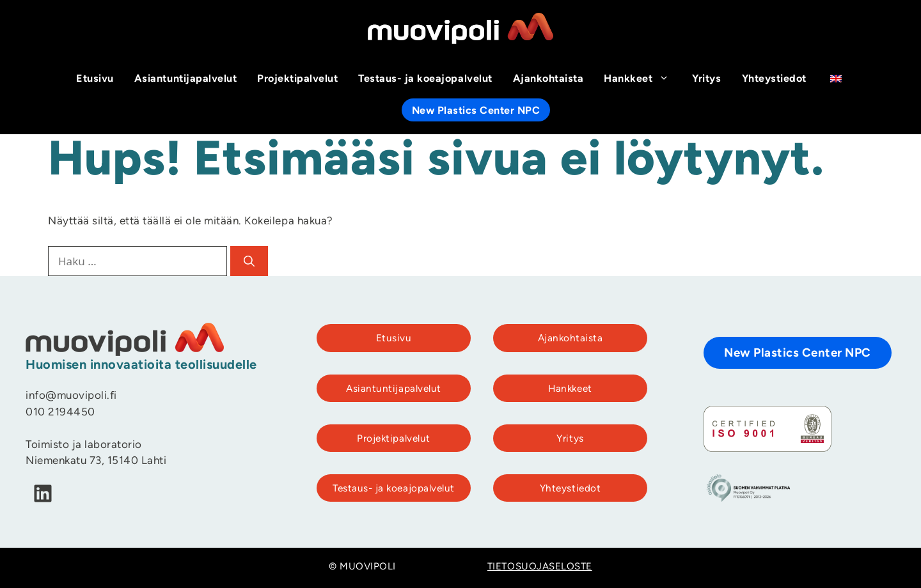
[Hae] (249, 261)
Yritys (706, 79)
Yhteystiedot (774, 79)
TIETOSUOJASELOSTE (540, 567)
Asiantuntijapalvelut (185, 79)
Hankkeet (643, 79)
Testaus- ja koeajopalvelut (425, 79)
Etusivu (95, 79)
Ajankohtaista (548, 79)
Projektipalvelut (297, 79)
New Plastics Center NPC (476, 111)
